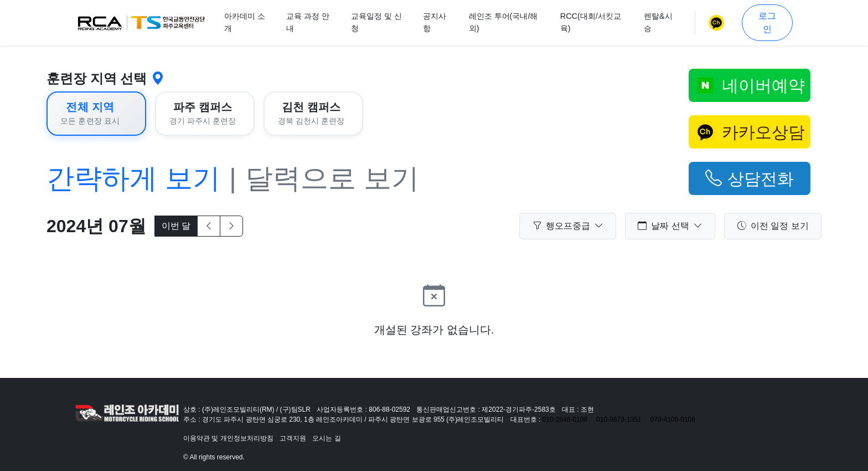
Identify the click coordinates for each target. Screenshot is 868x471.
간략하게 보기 (133, 178)
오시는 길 (326, 438)
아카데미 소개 (245, 22)
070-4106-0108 (673, 419)
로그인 (767, 22)
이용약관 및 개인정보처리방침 (228, 438)
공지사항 (435, 22)
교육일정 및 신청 (376, 22)
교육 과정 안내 (308, 22)
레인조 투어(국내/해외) (503, 22)
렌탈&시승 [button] (658, 22)
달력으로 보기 (332, 178)
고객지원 (293, 438)
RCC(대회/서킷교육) (591, 22)
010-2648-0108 (565, 419)
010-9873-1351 (619, 419)
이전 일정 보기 (773, 226)
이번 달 (176, 226)
